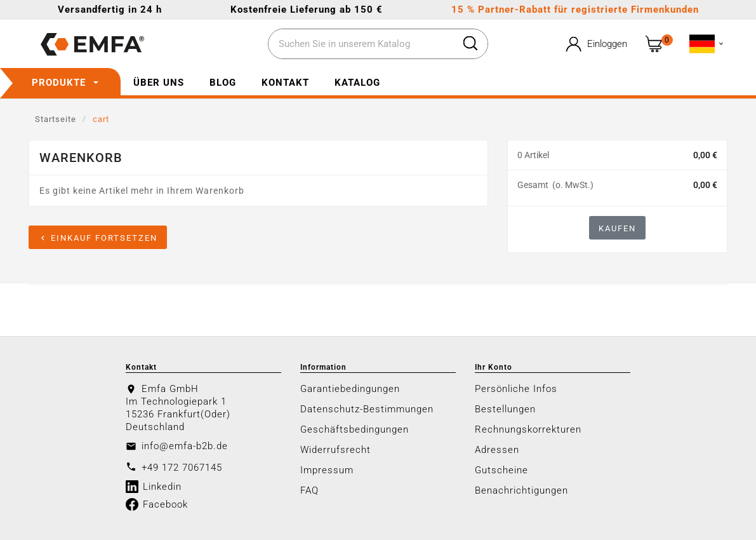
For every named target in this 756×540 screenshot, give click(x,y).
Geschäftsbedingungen (355, 429)
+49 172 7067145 (182, 468)
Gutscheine (501, 470)
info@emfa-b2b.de (185, 446)
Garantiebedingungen (350, 389)
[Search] (470, 43)
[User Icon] (595, 44)
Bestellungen (505, 409)
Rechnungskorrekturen (528, 429)
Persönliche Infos (516, 389)
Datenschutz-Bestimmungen (367, 409)
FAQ (309, 490)
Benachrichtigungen (521, 490)
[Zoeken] (361, 44)
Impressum (327, 470)
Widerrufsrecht (335, 450)
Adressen (497, 450)
